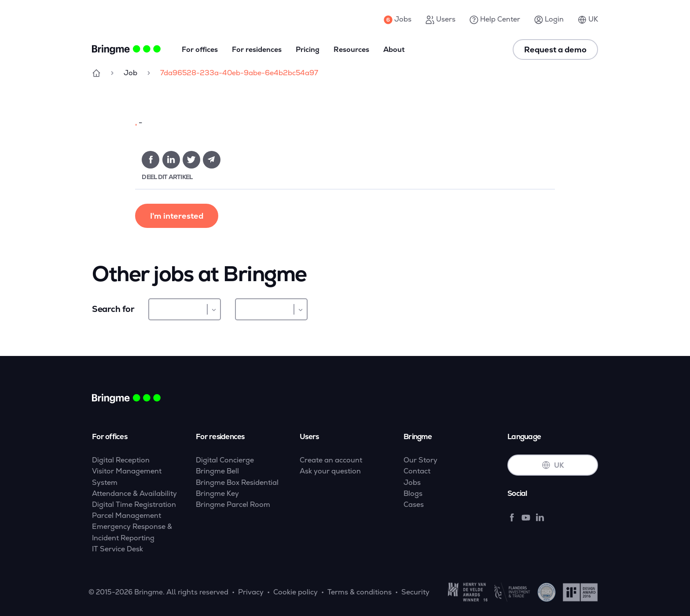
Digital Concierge (225, 460)
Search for (113, 309)
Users (440, 19)
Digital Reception (121, 460)
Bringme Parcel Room (233, 504)
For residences (257, 49)
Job (130, 73)
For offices (200, 49)
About (394, 49)
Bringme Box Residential (237, 482)
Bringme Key (217, 493)
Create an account (331, 460)
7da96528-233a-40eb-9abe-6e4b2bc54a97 (239, 73)
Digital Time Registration (134, 504)
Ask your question (330, 471)
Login (549, 19)
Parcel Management (127, 515)
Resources (351, 49)
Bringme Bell (217, 471)
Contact (417, 471)
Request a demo (555, 49)
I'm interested (177, 216)
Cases (414, 504)
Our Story (420, 460)
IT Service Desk (117, 549)
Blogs (413, 493)
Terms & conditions (360, 592)
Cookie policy (295, 592)
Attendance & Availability (134, 493)
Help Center (495, 19)
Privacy (251, 592)
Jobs (398, 19)
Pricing (308, 49)
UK (588, 19)
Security (415, 592)
